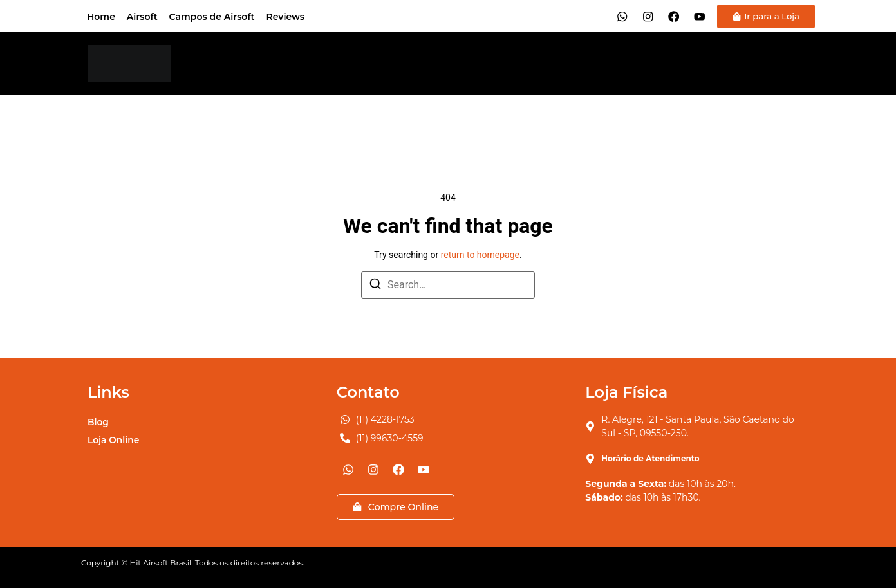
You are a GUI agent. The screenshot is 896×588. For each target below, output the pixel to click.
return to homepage (480, 255)
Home (101, 17)
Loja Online (114, 440)
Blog (98, 422)
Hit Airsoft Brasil (160, 563)
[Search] (375, 286)
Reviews (285, 17)
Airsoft (142, 17)
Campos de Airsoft (212, 17)
